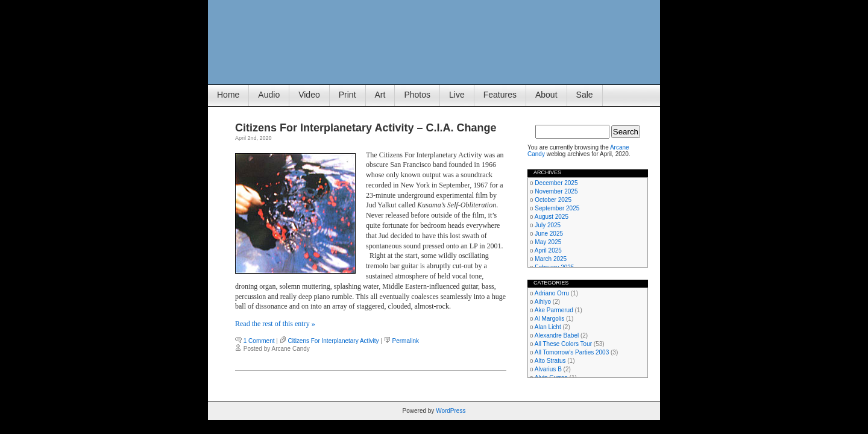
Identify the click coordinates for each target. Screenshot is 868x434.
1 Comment (259, 341)
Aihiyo (543, 302)
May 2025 (548, 242)
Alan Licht (548, 327)
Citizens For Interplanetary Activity (333, 341)
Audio (269, 95)
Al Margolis (549, 319)
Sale (585, 95)
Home (228, 95)
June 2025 (549, 234)
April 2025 (548, 250)
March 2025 (551, 259)
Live (457, 95)
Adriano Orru (552, 293)
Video (309, 95)
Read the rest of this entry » (275, 324)
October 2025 (553, 200)
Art (380, 95)
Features (500, 95)
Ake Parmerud (554, 310)
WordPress (451, 411)
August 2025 (552, 217)
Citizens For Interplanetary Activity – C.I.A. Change (366, 128)
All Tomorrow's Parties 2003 (572, 352)
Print (348, 95)
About (546, 95)
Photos (417, 95)
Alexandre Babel (557, 335)
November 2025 (556, 191)
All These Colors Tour (563, 344)
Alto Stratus (550, 361)
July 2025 (548, 225)
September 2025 (557, 208)
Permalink (406, 341)
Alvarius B (548, 369)
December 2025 (556, 183)
